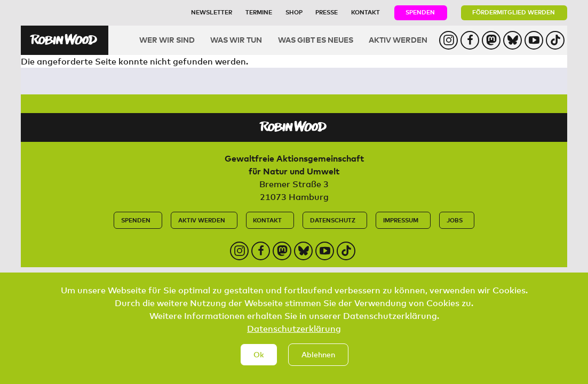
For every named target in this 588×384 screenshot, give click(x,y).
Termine (259, 12)
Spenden (420, 12)
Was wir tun (236, 40)
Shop (294, 12)
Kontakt (365, 12)
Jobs (455, 220)
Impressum (401, 220)
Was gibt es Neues (316, 40)
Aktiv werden (398, 40)
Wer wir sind (167, 40)
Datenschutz (333, 220)
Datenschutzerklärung (294, 335)
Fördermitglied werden (514, 12)
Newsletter (212, 12)
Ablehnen (318, 361)
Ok (259, 361)
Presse (327, 12)
